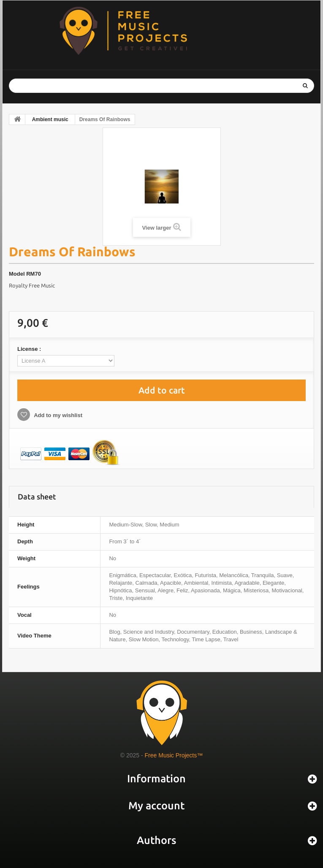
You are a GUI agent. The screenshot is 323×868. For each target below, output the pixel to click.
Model (17, 274)
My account (156, 806)
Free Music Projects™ (174, 755)
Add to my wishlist (57, 415)
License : (30, 349)
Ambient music (50, 119)
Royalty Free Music (32, 285)
